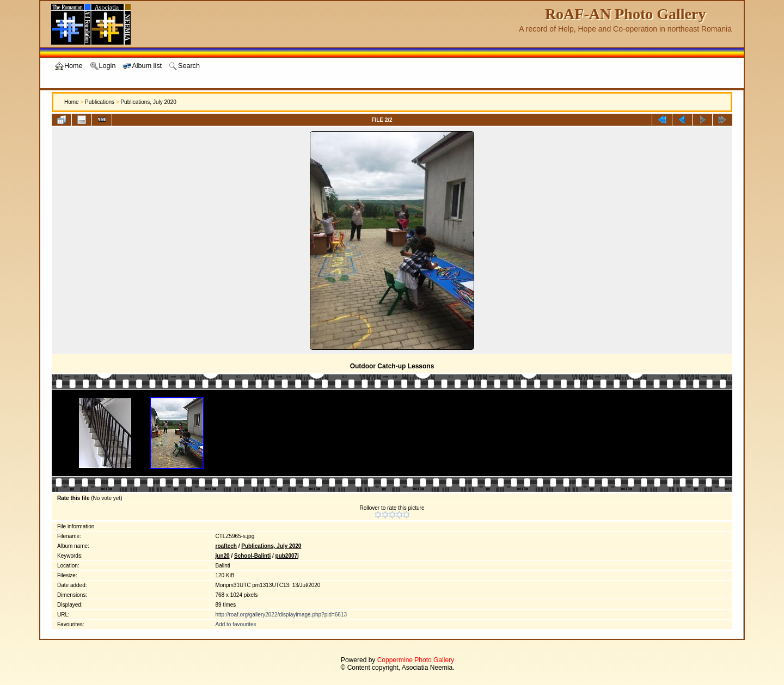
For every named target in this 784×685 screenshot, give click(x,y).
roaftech (226, 546)
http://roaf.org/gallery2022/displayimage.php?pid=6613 (281, 615)
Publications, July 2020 (148, 102)
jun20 (223, 556)
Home (72, 102)
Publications (100, 102)
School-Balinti (252, 556)
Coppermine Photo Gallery (416, 660)
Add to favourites (236, 624)
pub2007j (287, 556)
